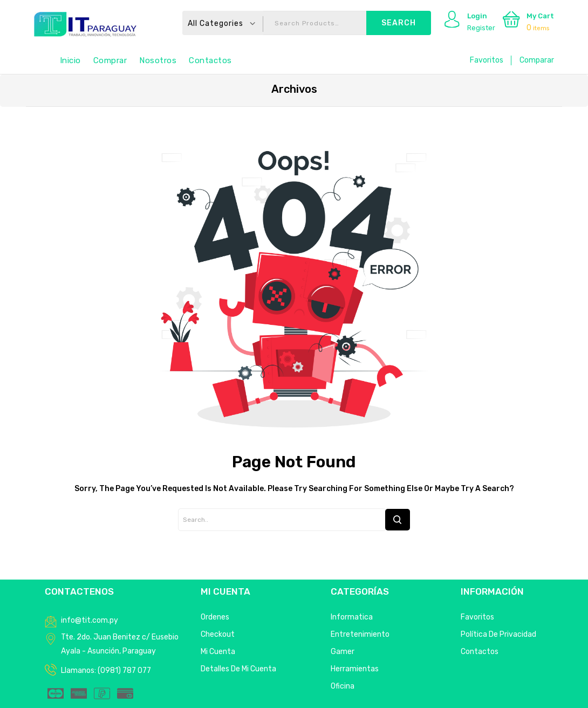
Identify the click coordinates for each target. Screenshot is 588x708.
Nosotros (158, 60)
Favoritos (487, 60)
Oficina (343, 686)
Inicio (70, 60)
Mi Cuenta (218, 652)
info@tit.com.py (90, 620)
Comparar (537, 60)
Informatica (352, 617)
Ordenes (215, 617)
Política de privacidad (498, 634)
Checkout (218, 634)
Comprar (110, 60)
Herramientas (355, 669)
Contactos (210, 60)
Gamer (343, 652)
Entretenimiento (360, 634)
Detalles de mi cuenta (238, 669)
